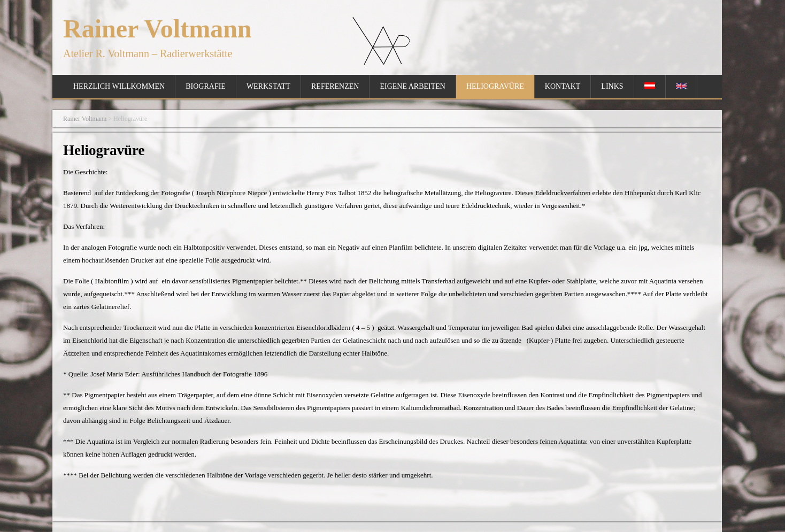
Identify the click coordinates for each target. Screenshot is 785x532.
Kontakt (563, 86)
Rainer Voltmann (157, 29)
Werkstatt (268, 86)
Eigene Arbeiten (412, 86)
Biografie (206, 86)
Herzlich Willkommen (119, 86)
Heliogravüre (495, 86)
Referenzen (335, 86)
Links (612, 86)
